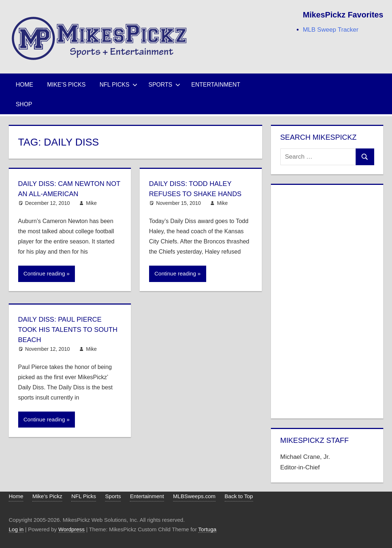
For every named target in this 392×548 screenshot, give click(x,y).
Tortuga (207, 529)
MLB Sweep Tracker (331, 30)
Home (24, 85)
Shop (24, 104)
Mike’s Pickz (47, 496)
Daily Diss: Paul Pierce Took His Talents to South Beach (63, 329)
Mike (92, 203)
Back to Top (239, 496)
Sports (164, 85)
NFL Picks (119, 85)
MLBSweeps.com (194, 496)
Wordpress (72, 529)
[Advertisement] (327, 300)
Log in (16, 529)
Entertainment (216, 85)
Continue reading (44, 273)
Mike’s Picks (67, 85)
